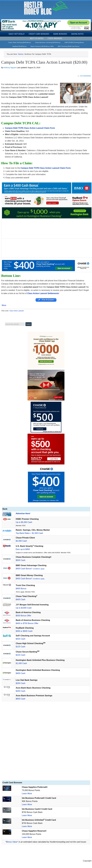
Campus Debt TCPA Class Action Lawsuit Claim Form (46, 168)
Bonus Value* (12, 842)
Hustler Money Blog (46, 8)
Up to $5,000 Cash (24, 522)
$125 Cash (20, 647)
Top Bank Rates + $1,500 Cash (29, 533)
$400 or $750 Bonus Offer (27, 623)
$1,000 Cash (21, 663)
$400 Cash (20, 599)
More (4, 305)
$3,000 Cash (21, 541)
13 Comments (85, 76)
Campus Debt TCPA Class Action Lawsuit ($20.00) (44, 62)
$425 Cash (20, 639)
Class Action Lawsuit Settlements (43, 293)
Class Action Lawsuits (17, 311)
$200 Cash (20, 683)
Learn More (27, 794)
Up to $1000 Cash (24, 608)
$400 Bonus (21, 589)
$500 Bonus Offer (23, 616)
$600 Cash (20, 699)
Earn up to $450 (23, 549)
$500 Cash (20, 560)
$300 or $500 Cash (24, 631)
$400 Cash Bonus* (30, 569)
